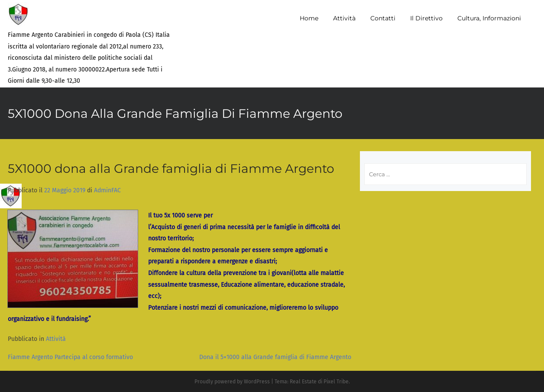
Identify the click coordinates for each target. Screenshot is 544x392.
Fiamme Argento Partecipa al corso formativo (70, 357)
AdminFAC (107, 190)
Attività (56, 339)
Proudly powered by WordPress (232, 382)
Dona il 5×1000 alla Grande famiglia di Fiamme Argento (275, 357)
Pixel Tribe (336, 382)
